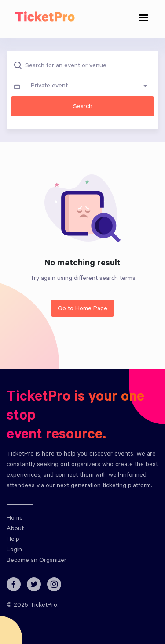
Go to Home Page (82, 309)
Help (13, 540)
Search (83, 107)
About (15, 529)
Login (14, 550)
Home (15, 519)
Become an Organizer (37, 561)
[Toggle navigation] (144, 19)
